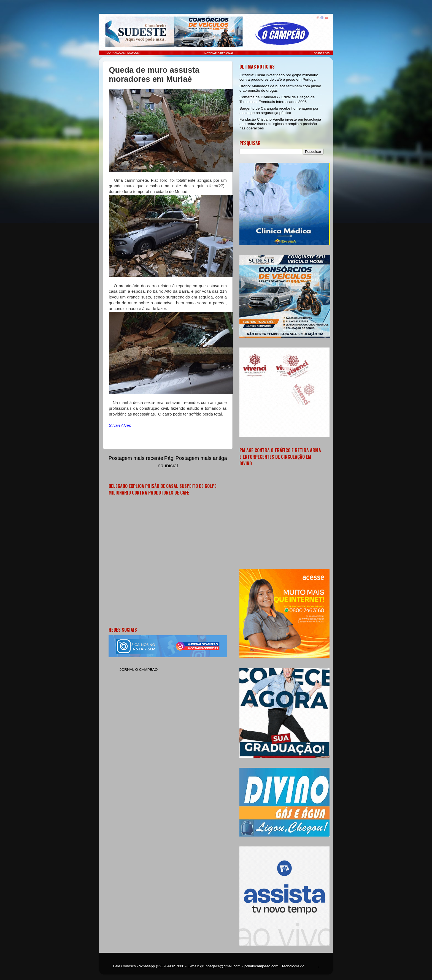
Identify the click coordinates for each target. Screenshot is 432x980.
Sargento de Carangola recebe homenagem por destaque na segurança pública (279, 111)
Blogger (312, 966)
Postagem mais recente (136, 458)
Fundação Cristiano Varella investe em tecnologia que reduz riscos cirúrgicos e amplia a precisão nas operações (280, 124)
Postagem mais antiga (201, 458)
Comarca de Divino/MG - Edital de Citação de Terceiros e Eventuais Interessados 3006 (277, 99)
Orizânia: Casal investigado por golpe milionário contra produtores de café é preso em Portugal (279, 77)
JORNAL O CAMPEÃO (139, 670)
